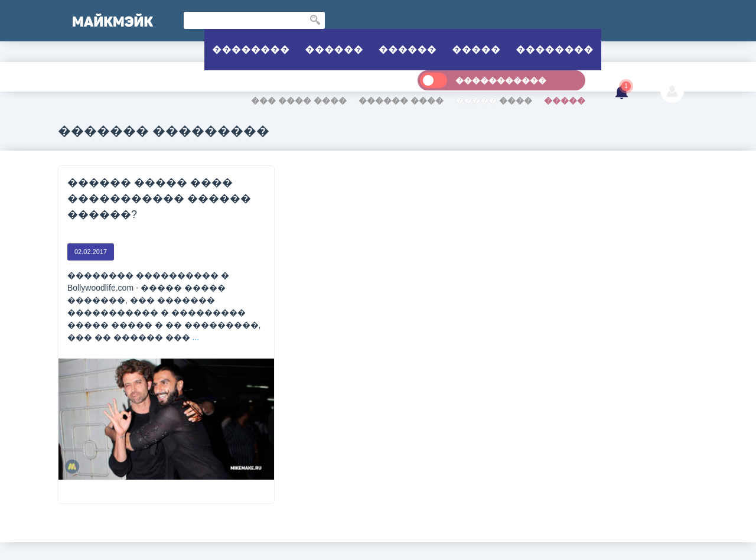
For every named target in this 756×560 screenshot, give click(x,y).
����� (476, 49)
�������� (251, 49)
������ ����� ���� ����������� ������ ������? (159, 198)
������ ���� (401, 100)
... (196, 337)
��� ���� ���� (299, 100)
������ (334, 49)
